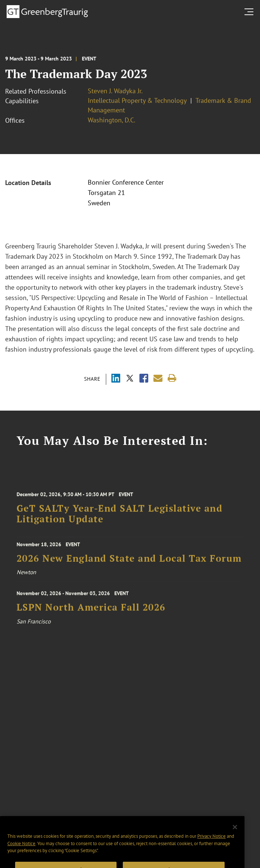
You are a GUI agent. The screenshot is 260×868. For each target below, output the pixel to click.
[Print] (172, 378)
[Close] (235, 841)
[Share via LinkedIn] (116, 379)
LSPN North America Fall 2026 (91, 613)
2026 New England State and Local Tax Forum (129, 562)
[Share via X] (130, 379)
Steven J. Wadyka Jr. (115, 91)
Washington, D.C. (112, 120)
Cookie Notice (21, 857)
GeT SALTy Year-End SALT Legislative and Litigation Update (120, 520)
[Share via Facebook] (144, 379)
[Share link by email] (158, 378)
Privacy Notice (212, 849)
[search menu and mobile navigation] (250, 12)
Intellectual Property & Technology (137, 100)
